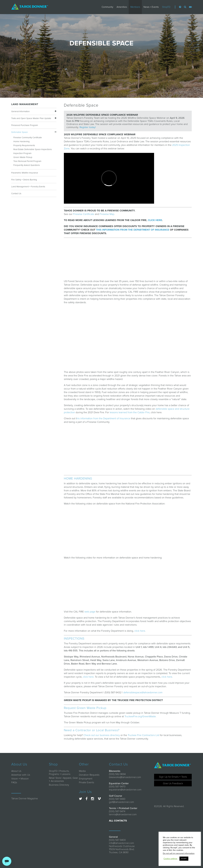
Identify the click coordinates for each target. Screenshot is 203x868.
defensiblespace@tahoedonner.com (143, 692)
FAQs (14, 782)
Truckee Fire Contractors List (143, 735)
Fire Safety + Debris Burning (24, 180)
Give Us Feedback (173, 783)
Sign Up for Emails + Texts (173, 777)
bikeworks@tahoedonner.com (125, 777)
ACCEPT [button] (184, 859)
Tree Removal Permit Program (27, 161)
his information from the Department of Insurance (103, 418)
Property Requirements (24, 145)
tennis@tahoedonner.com (123, 814)
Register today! (88, 127)
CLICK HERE (155, 220)
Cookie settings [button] (170, 859)
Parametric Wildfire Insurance (25, 173)
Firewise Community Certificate (28, 137)
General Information (20, 111)
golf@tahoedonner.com (121, 802)
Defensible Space (20, 132)
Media (82, 771)
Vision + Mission (20, 779)
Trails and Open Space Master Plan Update (31, 118)
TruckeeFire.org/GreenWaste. (140, 716)
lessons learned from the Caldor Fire (130, 412)
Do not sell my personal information (179, 853)
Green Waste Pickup (23, 157)
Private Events (86, 782)
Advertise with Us (21, 775)
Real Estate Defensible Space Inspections (33, 149)
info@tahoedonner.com (121, 843)
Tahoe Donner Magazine (25, 798)
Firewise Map (107, 214)
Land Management (25, 104)
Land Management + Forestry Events (28, 187)
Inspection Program (22, 153)
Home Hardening (21, 141)
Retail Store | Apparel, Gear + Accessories (63, 779)
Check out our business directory (102, 735)
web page (90, 612)
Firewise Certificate (84, 214)
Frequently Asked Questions (27, 165)
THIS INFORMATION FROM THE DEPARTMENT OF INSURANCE (133, 230)
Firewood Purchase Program (25, 125)
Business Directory (59, 785)
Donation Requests (89, 775)
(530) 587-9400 (117, 840)
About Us (16, 771)
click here (140, 631)
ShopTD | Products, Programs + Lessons (60, 773)
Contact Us (16, 193)
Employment (86, 779)
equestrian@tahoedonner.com (125, 790)
